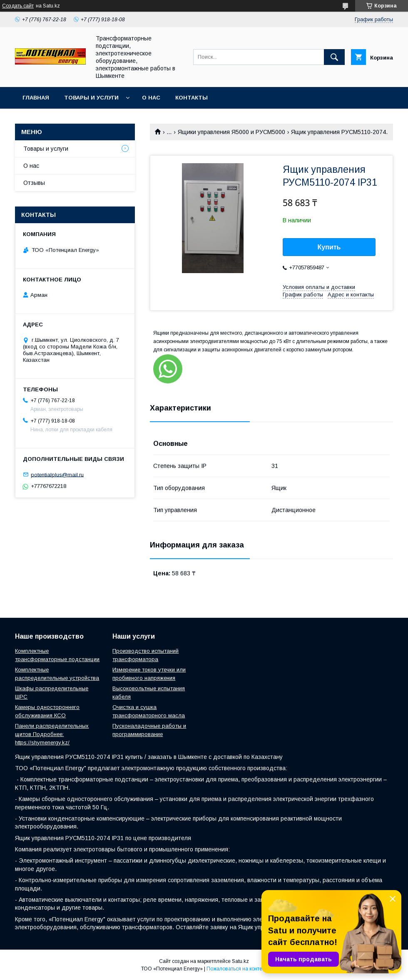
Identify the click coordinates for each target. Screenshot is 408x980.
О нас (151, 98)
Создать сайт (18, 6)
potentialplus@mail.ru (57, 474)
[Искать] (334, 57)
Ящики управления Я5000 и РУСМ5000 (231, 132)
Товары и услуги (91, 98)
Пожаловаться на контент (237, 969)
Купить (329, 247)
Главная (36, 98)
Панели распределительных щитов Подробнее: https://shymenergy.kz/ (52, 734)
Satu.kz (240, 961)
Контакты (192, 98)
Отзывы (34, 183)
